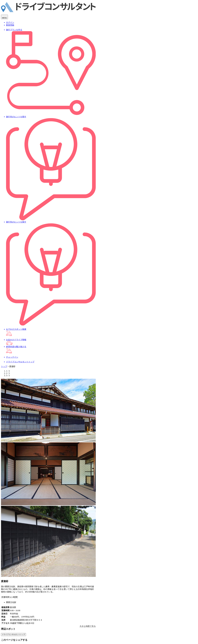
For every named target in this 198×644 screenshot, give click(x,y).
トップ (4, 366)
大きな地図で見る (88, 626)
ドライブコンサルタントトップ (14, 634)
